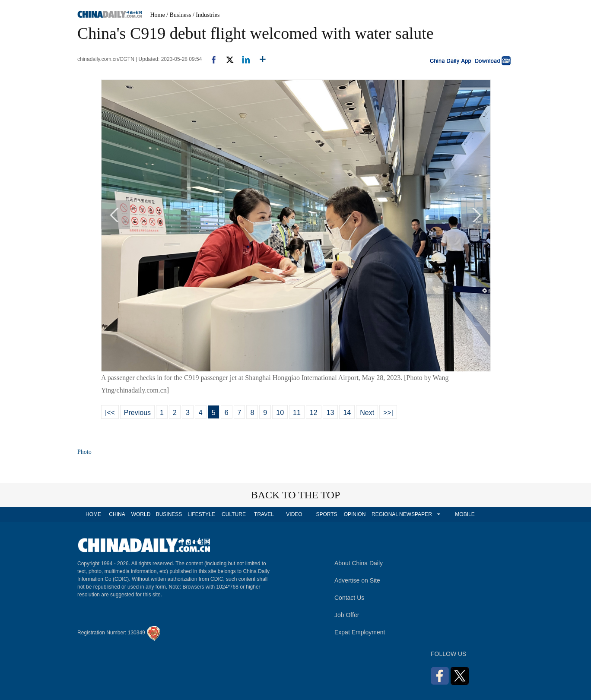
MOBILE (465, 514)
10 (280, 413)
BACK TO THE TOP (296, 495)
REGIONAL (385, 514)
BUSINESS (169, 514)
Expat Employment (360, 632)
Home (158, 15)
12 (314, 413)
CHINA (117, 514)
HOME (93, 514)
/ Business (179, 15)
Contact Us (349, 598)
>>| (388, 413)
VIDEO (294, 514)
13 (330, 413)
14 (347, 413)
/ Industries (206, 15)
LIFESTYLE (201, 514)
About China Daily (359, 563)
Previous (137, 413)
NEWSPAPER (415, 514)
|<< (110, 413)
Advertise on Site (357, 580)
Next (367, 413)
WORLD (141, 514)
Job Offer (347, 615)
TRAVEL (264, 514)
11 (297, 413)
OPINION (355, 514)
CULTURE (234, 514)
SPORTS (326, 514)
